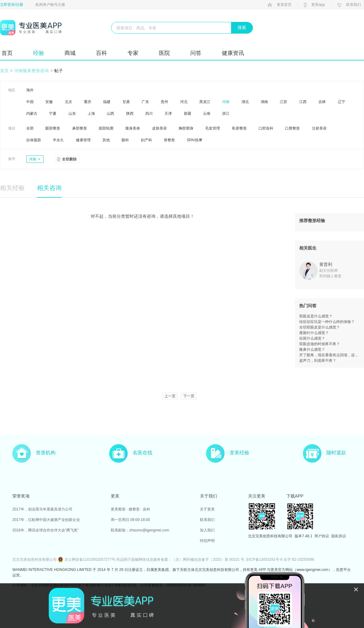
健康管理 (83, 140)
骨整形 (169, 140)
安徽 (49, 102)
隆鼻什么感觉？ (312, 349)
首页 (7, 53)
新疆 (188, 114)
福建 (107, 102)
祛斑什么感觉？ (312, 338)
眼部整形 (53, 128)
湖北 (245, 102)
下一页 (189, 396)
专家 (133, 53)
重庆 (88, 102)
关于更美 (207, 509)
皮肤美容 (159, 128)
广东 (145, 102)
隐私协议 (339, 536)
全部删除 (69, 159)
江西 (303, 102)
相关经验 (12, 188)
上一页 (170, 396)
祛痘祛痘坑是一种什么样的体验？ (327, 322)
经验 (39, 53)
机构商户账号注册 (50, 5)
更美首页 (279, 5)
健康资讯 (233, 53)
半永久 (58, 140)
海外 (30, 90)
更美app (314, 5)
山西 (110, 114)
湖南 (264, 102)
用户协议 (322, 536)
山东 (72, 114)
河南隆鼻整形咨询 (31, 71)
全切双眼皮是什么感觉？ (320, 327)
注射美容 (319, 128)
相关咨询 (49, 188)
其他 (106, 140)
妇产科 (147, 140)
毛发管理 (213, 128)
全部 (30, 128)
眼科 (125, 140)
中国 (30, 102)
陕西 (130, 114)
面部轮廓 (106, 128)
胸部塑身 (186, 128)
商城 (70, 53)
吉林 (322, 102)
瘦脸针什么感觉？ (314, 333)
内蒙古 (32, 114)
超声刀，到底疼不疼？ (318, 361)
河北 (184, 102)
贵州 (164, 102)
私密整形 (239, 128)
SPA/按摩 (194, 140)
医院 (164, 53)
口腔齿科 (266, 128)
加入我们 (207, 530)
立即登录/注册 (12, 5)
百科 (101, 53)
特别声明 (207, 541)
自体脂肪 (34, 140)
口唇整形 (292, 128)
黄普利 (326, 264)
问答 (196, 53)
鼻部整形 (80, 128)
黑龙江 (205, 102)
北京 (68, 102)
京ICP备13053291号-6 (264, 560)
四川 (149, 114)
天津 (168, 114)
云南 (207, 114)
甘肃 (126, 102)
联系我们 (349, 5)
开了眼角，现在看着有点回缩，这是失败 (329, 355)
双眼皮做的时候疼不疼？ (320, 344)
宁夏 (53, 114)
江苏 (283, 102)
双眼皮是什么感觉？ (316, 316)
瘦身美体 (133, 128)
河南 (226, 102)
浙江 (226, 114)
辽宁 (341, 102)
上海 (91, 114)
